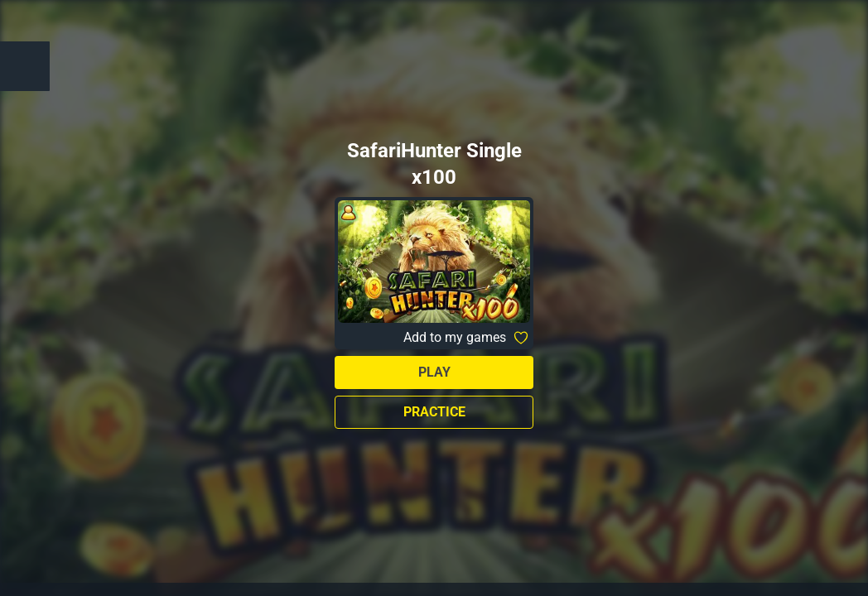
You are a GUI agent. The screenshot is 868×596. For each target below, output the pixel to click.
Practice (434, 412)
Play (434, 372)
